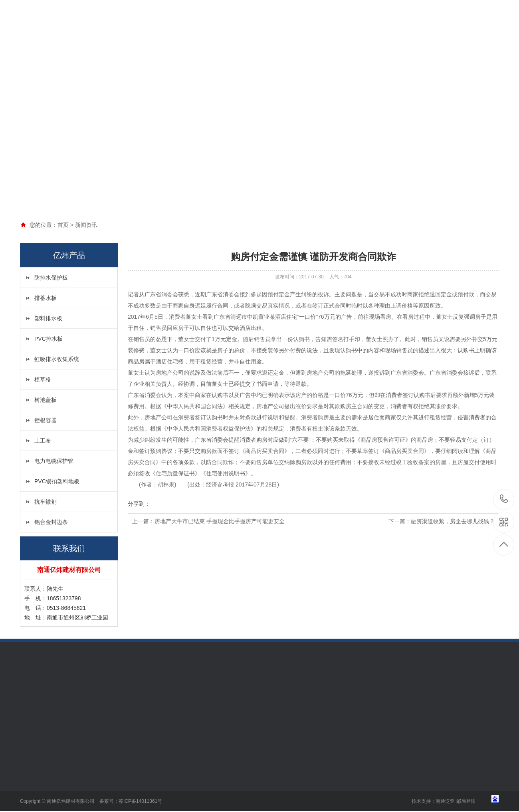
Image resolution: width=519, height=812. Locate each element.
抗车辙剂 (46, 502)
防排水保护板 (51, 278)
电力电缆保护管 (54, 461)
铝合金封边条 (51, 522)
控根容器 (46, 420)
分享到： (139, 504)
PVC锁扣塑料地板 (57, 481)
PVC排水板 (49, 339)
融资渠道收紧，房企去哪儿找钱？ (453, 521)
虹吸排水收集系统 (57, 359)
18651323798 (504, 499)
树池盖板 (46, 400)
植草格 (43, 379)
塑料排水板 (48, 318)
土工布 (43, 441)
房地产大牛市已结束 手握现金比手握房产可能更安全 (220, 521)
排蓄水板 (46, 298)
